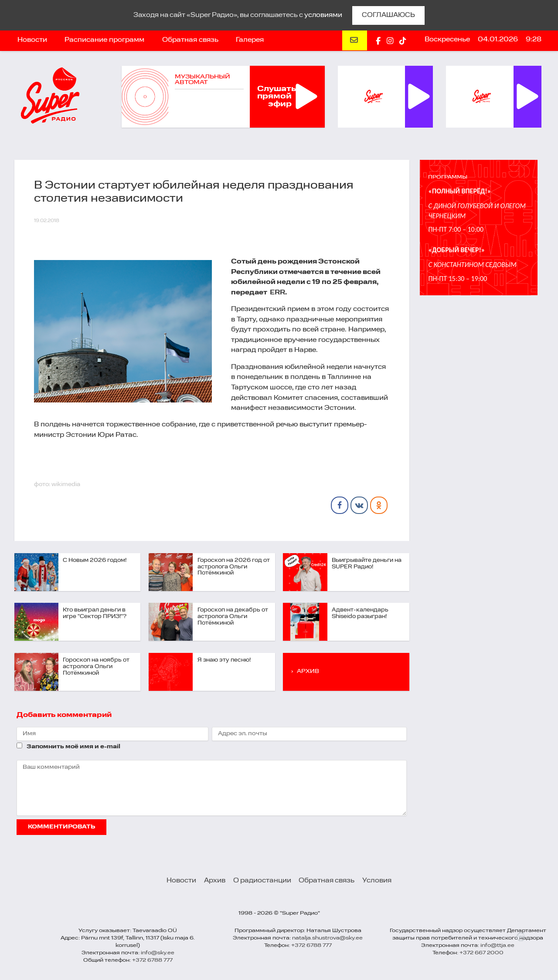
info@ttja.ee (497, 946)
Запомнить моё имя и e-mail (73, 747)
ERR (277, 293)
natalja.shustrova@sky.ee (327, 938)
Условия (377, 881)
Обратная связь (190, 40)
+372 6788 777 (152, 960)
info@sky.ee (158, 953)
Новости (32, 40)
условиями (323, 15)
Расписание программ (104, 40)
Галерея (250, 40)
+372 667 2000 (481, 953)
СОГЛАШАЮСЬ (388, 15)
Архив (215, 881)
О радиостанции (262, 881)
